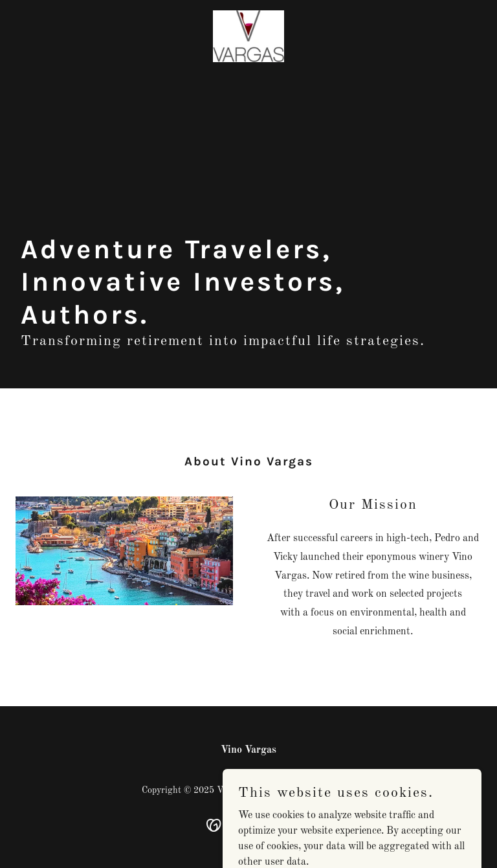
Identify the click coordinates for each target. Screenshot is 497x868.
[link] (248, 36)
